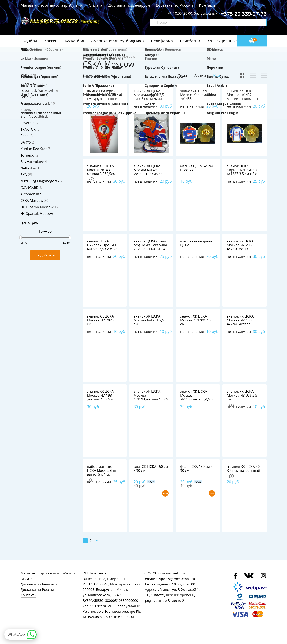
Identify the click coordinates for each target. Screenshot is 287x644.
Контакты (208, 5)
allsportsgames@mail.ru (175, 579)
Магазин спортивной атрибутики (52, 5)
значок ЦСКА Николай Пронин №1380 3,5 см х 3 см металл (103, 247)
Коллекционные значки (230, 41)
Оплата (95, 5)
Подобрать (45, 255)
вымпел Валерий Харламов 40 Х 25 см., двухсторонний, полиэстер (104, 97)
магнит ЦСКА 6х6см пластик (196, 168)
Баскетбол (74, 41)
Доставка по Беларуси (129, 5)
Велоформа (162, 41)
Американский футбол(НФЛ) (117, 41)
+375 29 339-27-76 (158, 573)
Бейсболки (190, 41)
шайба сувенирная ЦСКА (196, 243)
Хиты (182, 75)
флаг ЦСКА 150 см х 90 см (196, 469)
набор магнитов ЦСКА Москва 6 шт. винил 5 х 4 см (103, 471)
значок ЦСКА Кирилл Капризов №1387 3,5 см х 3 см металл (243, 172)
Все (217, 75)
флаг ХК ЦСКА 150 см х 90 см (151, 469)
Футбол (30, 41)
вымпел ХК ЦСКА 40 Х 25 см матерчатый (243, 469)
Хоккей (51, 41)
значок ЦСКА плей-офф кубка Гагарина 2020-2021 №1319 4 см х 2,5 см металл (150, 247)
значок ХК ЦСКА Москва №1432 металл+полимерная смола (244, 97)
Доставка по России (174, 5)
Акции (200, 75)
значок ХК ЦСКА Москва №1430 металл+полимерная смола (151, 172)
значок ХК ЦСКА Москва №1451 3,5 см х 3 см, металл (149, 95)
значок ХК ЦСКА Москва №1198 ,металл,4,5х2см (100, 395)
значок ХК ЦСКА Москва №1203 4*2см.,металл (240, 245)
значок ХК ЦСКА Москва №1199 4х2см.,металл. (240, 320)
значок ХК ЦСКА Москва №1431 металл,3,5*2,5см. (102, 170)
